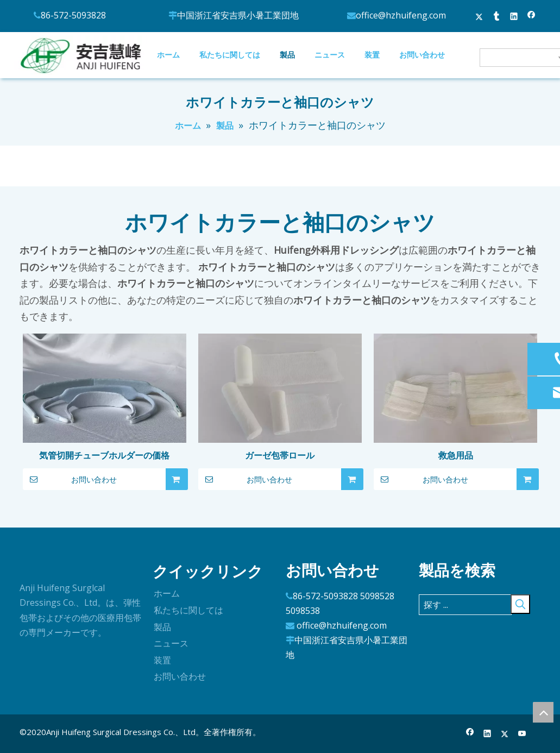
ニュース (171, 643)
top (543, 712)
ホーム (167, 593)
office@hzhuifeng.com (342, 625)
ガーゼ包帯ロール (280, 455)
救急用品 (456, 455)
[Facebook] (470, 734)
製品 (162, 627)
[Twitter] (505, 734)
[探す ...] (465, 605)
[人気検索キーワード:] (520, 604)
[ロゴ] (28, 567)
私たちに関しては (188, 610)
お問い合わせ (70, 479)
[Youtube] (522, 734)
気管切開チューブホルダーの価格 (104, 455)
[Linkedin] (487, 734)
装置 (162, 660)
